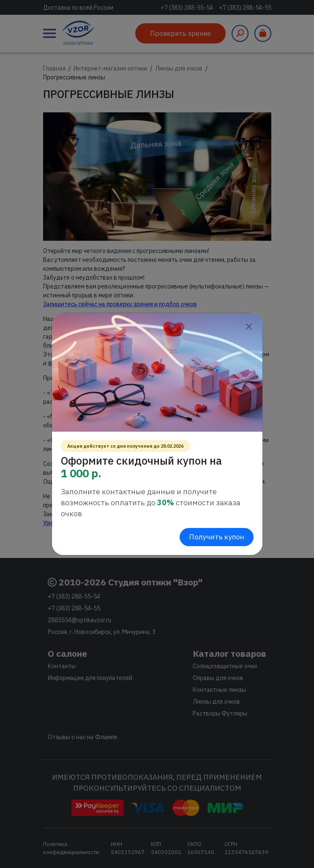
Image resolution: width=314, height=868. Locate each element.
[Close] (249, 326)
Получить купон (217, 537)
